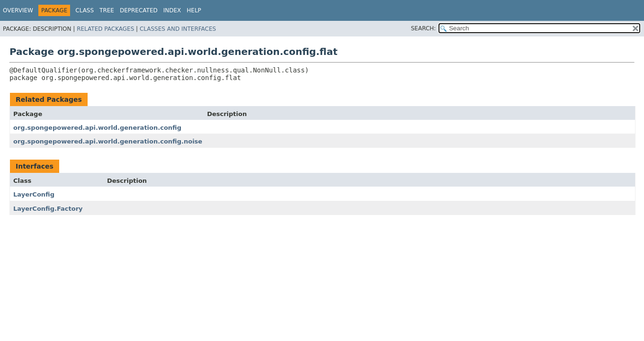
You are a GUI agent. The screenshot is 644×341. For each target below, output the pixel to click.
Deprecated (139, 10)
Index (172, 10)
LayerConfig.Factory (48, 209)
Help (194, 10)
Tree (107, 10)
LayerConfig (34, 194)
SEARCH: (424, 28)
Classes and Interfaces (178, 29)
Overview (18, 10)
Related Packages (105, 29)
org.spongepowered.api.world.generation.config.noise (108, 141)
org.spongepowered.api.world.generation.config (97, 128)
